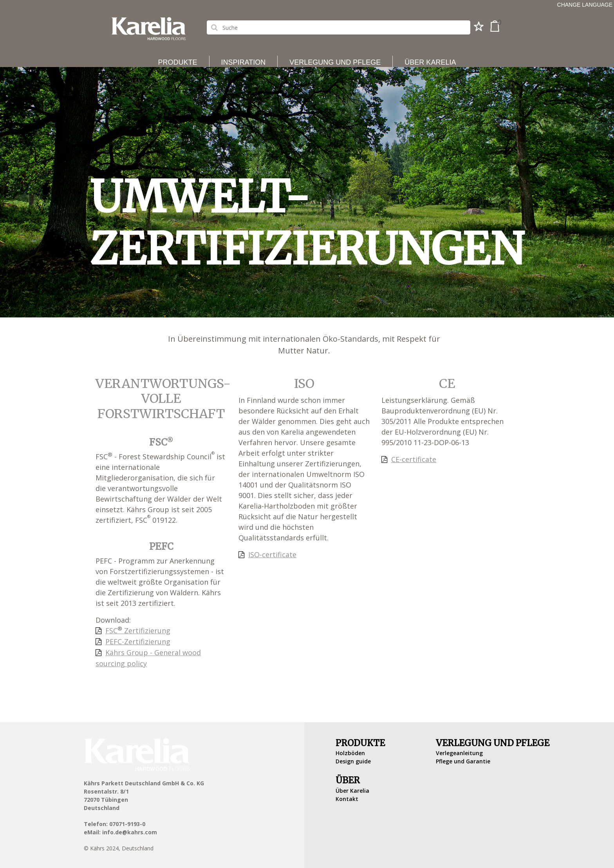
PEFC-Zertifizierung (138, 641)
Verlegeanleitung (459, 753)
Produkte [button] (178, 62)
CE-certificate (414, 459)
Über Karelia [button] (430, 62)
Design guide (353, 761)
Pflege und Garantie (463, 761)
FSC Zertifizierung (138, 631)
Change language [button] (585, 5)
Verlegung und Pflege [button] (335, 62)
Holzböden (350, 753)
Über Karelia (352, 791)
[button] (479, 29)
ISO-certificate (272, 555)
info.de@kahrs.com (130, 832)
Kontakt (347, 799)
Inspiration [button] (244, 62)
